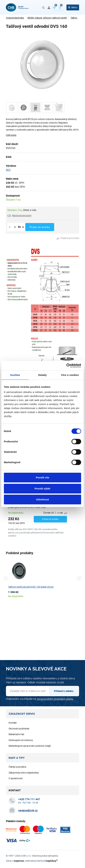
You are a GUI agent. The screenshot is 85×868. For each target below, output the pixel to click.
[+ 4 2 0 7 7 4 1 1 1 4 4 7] (29, 799)
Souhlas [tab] (15, 375)
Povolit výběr (42, 489)
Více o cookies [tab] (70, 375)
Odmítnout (42, 499)
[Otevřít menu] (73, 7)
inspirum (19, 861)
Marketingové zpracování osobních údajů (30, 746)
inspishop (52, 861)
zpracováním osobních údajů (55, 699)
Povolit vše (42, 477)
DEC (8, 170)
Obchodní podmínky (19, 729)
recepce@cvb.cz (28, 810)
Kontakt (13, 723)
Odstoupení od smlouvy (21, 740)
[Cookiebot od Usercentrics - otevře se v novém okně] (66, 366)
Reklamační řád (16, 734)
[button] (19, 215)
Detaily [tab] (42, 375)
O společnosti (16, 778)
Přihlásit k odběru (64, 691)
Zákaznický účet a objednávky (24, 773)
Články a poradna (17, 767)
